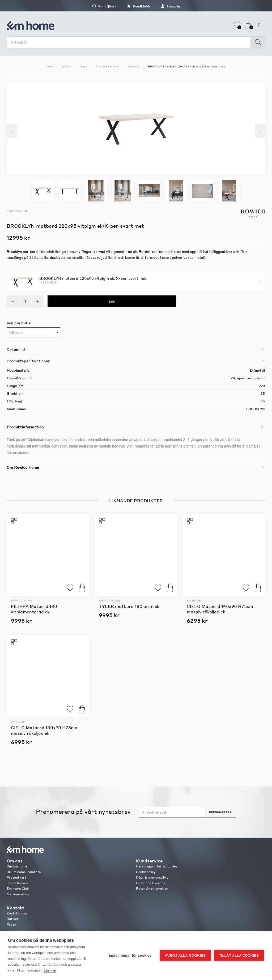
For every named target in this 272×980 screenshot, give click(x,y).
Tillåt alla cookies (239, 955)
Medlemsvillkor (18, 894)
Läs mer (50, 970)
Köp (82, 588)
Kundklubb (138, 6)
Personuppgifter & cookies (157, 866)
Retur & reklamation (152, 889)
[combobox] (33, 332)
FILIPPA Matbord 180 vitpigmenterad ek (34, 609)
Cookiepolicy (146, 872)
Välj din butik (19, 323)
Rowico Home (17, 211)
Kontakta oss (17, 913)
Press (11, 924)
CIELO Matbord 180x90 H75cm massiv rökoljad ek (44, 730)
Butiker (13, 919)
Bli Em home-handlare (24, 872)
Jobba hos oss (17, 883)
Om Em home (17, 866)
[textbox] (33, 333)
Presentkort (16, 877)
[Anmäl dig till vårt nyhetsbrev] (172, 812)
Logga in (170, 6)
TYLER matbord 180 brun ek (129, 606)
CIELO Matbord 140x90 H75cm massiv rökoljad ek (220, 609)
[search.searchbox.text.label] (130, 42)
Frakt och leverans (150, 883)
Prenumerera (220, 812)
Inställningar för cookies (130, 955)
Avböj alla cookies (185, 955)
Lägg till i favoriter (70, 588)
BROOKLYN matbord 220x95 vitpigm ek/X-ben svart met (93, 278)
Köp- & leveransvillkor (153, 877)
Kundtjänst (104, 6)
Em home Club (18, 889)
